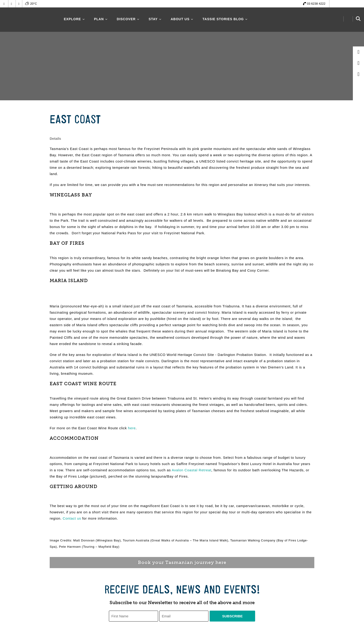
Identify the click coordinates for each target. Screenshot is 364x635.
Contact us (72, 518)
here (132, 428)
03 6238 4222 (316, 4)
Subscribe (232, 616)
